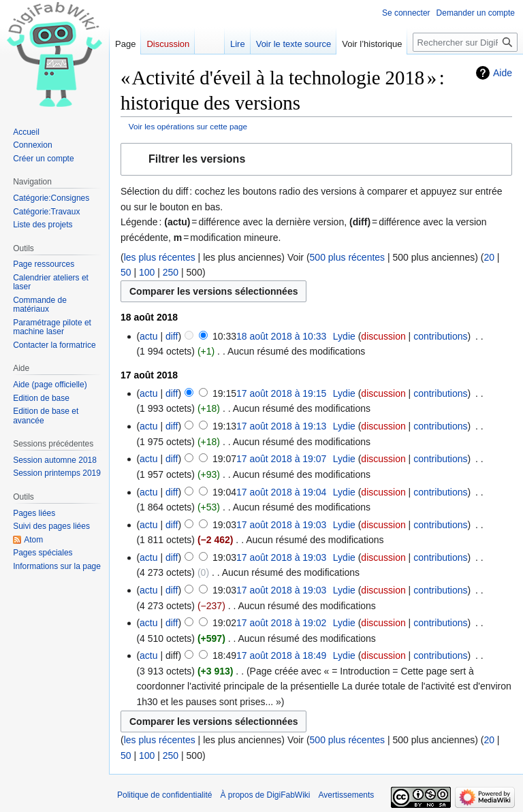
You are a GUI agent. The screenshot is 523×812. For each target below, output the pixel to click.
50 (126, 272)
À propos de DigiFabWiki (265, 795)
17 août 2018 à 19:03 (281, 525)
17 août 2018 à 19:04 (281, 492)
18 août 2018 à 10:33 (281, 336)
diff (172, 336)
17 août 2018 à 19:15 (281, 393)
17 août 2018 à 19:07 (281, 459)
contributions (440, 336)
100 (147, 272)
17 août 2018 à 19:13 (281, 426)
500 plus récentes (348, 257)
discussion (383, 336)
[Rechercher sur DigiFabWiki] (465, 42)
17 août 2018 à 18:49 (281, 655)
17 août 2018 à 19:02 (281, 623)
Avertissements (347, 795)
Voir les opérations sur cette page (188, 126)
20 (489, 257)
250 (171, 272)
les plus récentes (160, 257)
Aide (503, 73)
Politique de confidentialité (164, 795)
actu (148, 336)
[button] (316, 160)
